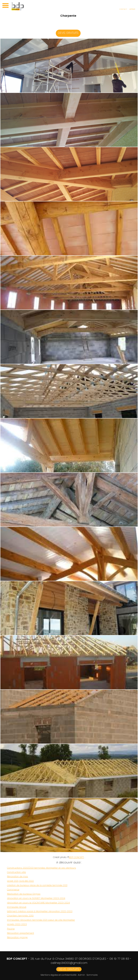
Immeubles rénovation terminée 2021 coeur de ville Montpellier (41, 920)
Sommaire (92, 975)
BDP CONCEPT (76, 857)
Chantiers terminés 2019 (20, 916)
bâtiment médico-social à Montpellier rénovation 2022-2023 (40, 911)
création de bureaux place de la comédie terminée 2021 (37, 885)
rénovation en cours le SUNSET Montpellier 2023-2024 (36, 898)
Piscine (11, 929)
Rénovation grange (17, 937)
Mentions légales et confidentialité (58, 975)
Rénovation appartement (20, 933)
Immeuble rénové (17, 907)
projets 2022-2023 (17, 924)
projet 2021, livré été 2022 (20, 881)
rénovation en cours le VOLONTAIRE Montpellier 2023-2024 (38, 903)
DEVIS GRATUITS (71, 33)
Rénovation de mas (18, 876)
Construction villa (16, 872)
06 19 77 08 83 (119, 959)
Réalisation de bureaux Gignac (24, 894)
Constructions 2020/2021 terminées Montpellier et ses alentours (42, 868)
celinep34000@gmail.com (69, 963)
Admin (81, 975)
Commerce (13, 890)
